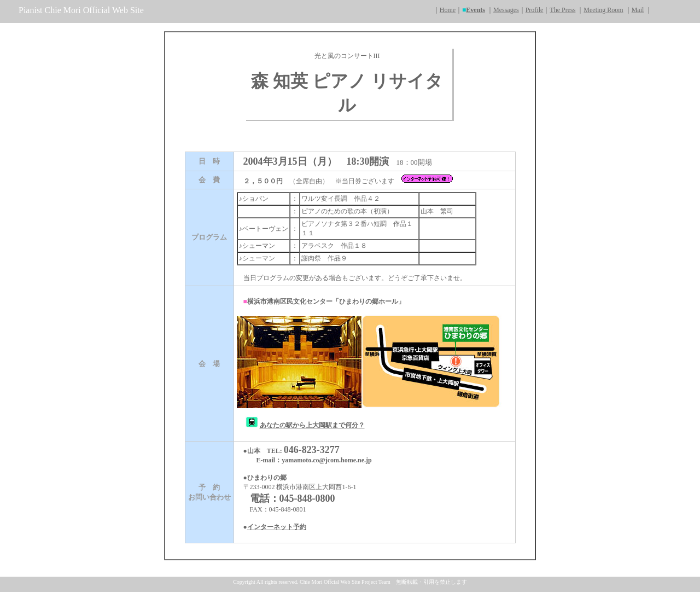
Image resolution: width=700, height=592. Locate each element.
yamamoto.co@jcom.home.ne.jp (326, 460)
